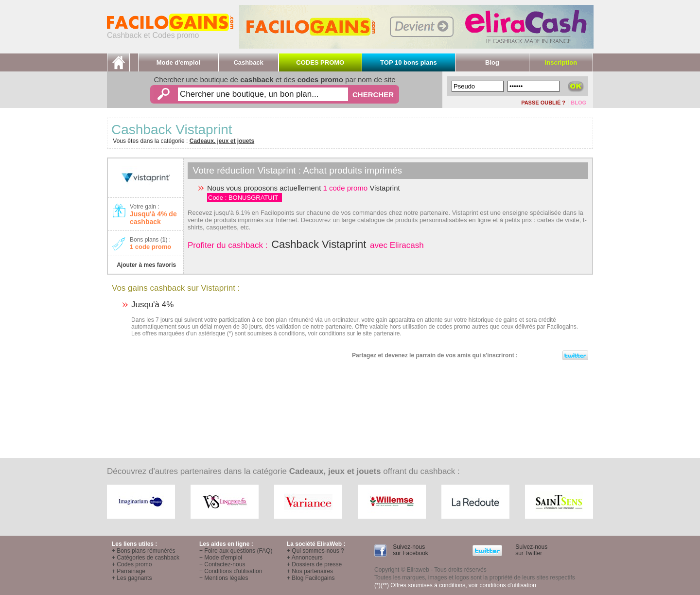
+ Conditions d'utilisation (231, 571)
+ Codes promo (132, 564)
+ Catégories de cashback (146, 558)
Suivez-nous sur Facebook (410, 550)
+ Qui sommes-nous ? (315, 551)
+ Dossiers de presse (314, 564)
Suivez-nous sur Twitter (531, 550)
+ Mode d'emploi (221, 558)
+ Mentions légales (224, 578)
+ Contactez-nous (222, 564)
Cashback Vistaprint (319, 244)
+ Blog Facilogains (311, 578)
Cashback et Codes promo (170, 32)
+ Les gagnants (132, 578)
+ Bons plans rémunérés (143, 551)
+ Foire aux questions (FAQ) (236, 551)
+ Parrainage (129, 571)
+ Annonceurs (305, 558)
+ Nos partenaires (310, 571)
